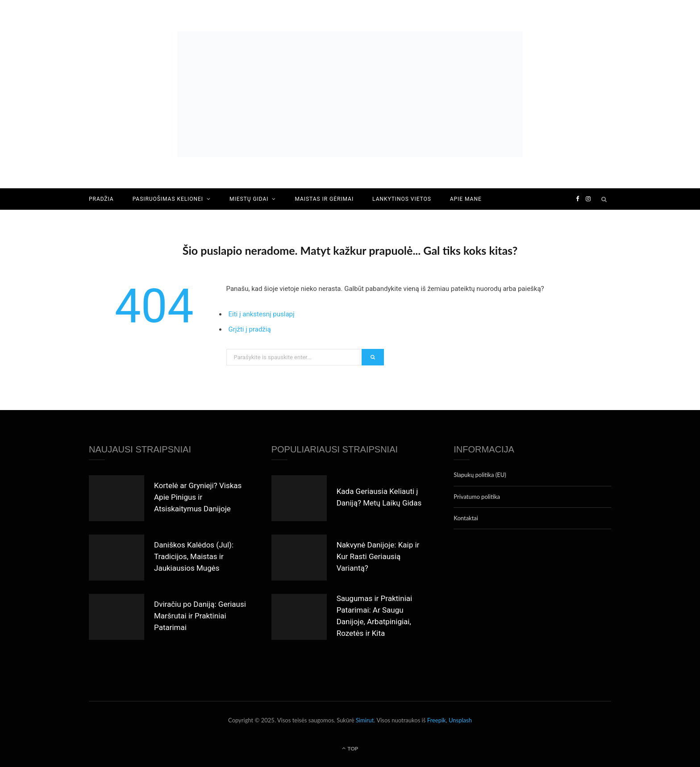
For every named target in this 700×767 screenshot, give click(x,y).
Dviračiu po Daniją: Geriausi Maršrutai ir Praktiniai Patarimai (200, 616)
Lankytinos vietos (402, 199)
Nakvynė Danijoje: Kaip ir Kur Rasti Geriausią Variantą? (378, 556)
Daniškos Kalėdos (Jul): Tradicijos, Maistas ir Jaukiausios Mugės (194, 556)
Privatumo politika (477, 497)
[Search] (604, 199)
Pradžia (101, 199)
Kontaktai (466, 518)
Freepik (437, 720)
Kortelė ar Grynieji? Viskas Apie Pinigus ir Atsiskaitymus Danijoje (198, 497)
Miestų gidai (249, 199)
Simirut (365, 720)
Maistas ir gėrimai (324, 199)
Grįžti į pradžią (250, 329)
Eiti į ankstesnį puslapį (262, 314)
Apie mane (466, 199)
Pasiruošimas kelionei (168, 199)
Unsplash (460, 720)
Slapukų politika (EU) (480, 475)
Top (350, 748)
